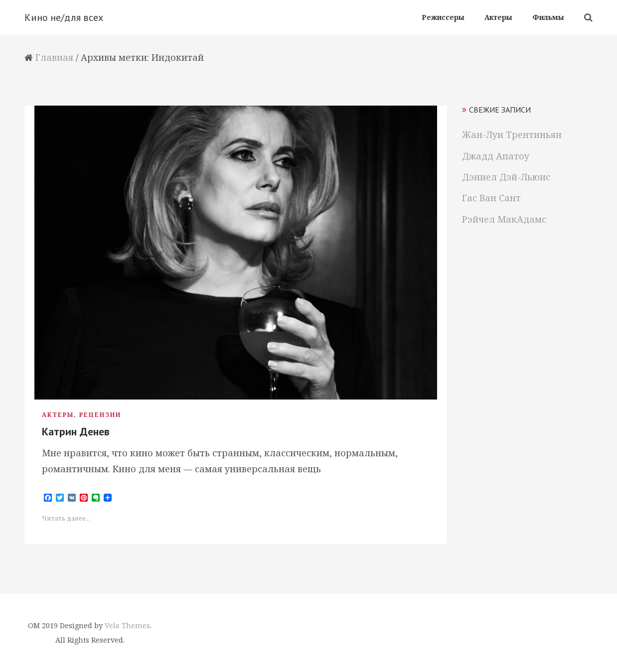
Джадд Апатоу (496, 156)
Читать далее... (66, 518)
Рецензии (100, 415)
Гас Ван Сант (491, 198)
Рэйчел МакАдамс (504, 219)
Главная (54, 57)
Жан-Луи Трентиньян (512, 134)
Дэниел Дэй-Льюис (506, 177)
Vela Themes (127, 625)
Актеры (58, 415)
